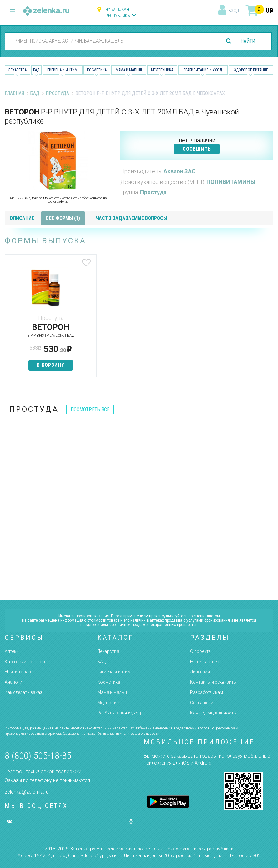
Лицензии (200, 672)
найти (247, 41)
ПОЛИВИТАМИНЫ (231, 182)
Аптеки (12, 651)
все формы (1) (63, 218)
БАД (36, 70)
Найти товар (18, 672)
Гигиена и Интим (62, 70)
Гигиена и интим (114, 672)
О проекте (200, 651)
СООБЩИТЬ (197, 149)
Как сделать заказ (23, 692)
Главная (14, 93)
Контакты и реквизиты (213, 682)
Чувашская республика (118, 13)
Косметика (97, 70)
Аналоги (13, 682)
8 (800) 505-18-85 (38, 756)
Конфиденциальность (213, 713)
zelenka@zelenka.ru (27, 792)
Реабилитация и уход (203, 70)
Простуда (57, 93)
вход (234, 11)
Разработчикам (207, 692)
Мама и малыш (129, 70)
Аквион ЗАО (180, 171)
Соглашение (203, 703)
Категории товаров (25, 662)
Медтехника (162, 70)
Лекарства (17, 70)
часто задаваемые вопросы (131, 218)
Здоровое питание (251, 70)
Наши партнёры (206, 662)
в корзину (49, 365)
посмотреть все (90, 409)
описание (22, 218)
